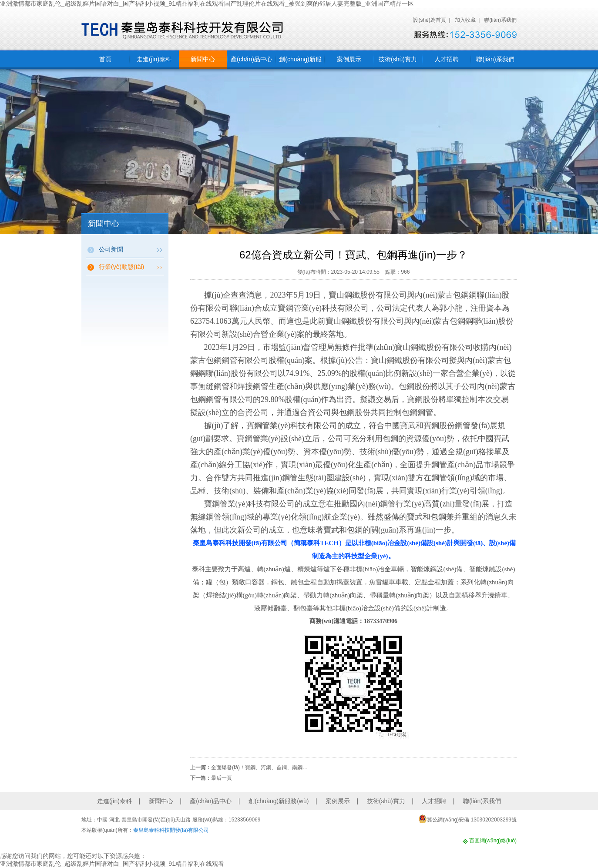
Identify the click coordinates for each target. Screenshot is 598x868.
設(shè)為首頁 (429, 20)
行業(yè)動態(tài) (121, 267)
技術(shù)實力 (398, 59)
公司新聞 (111, 249)
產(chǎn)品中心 (252, 59)
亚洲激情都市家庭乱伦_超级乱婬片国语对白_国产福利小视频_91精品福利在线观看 (112, 864)
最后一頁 (222, 778)
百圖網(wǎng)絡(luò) (493, 841)
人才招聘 (447, 59)
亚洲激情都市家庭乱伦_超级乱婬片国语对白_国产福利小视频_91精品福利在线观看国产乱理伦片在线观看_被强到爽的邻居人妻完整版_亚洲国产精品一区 (207, 3)
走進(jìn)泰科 (154, 59)
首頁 (105, 59)
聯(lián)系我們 (500, 20)
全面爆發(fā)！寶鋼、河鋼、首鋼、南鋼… (259, 767)
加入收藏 (465, 20)
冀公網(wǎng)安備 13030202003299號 (467, 819)
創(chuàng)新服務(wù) (300, 62)
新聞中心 (203, 59)
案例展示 (349, 59)
